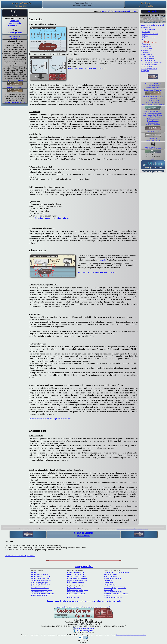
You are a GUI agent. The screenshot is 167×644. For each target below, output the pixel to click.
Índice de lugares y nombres (76, 594)
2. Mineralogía (146, 46)
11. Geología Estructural (149, 65)
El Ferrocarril (108, 580)
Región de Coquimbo (74, 588)
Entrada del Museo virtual (76, 572)
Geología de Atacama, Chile (113, 578)
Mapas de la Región (110, 588)
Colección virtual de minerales (41, 584)
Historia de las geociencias (39, 592)
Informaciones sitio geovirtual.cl (109, 601)
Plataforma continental (153, 102)
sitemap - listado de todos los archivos (61, 601)
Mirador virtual (109, 586)
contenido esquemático (86, 601)
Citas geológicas (153, 123)
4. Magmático (146, 50)
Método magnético (153, 85)
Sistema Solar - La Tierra (150, 34)
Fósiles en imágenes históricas (77, 578)
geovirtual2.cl (62, 607)
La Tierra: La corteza (149, 38)
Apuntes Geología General (153, 111)
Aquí (153, 159)
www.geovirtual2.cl (84, 566)
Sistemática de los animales (40, 588)
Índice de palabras (153, 131)
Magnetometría (15, 23)
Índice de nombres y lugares (113, 598)
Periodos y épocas (153, 119)
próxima (18, 33)
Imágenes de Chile (73, 598)
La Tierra (145, 36)
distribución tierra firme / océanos (153, 104)
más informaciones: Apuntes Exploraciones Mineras (49, 218)
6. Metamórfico (146, 54)
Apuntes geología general (101, 607)
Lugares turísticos (123, 572)
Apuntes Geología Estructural (153, 113)
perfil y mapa (158, 63)
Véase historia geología (15, 80)
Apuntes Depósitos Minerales (153, 115)
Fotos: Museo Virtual (153, 140)
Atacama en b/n (120, 586)
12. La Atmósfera (147, 67)
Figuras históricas (153, 121)
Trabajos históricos (153, 101)
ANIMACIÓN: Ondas (153, 147)
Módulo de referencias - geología (42, 590)
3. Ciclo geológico (147, 48)
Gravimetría (15, 21)
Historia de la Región (110, 574)
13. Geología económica (149, 69)
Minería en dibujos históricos (77, 576)
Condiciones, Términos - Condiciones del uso (133, 529)
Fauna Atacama (109, 584)
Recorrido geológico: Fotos (39, 582)
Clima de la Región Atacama (113, 592)
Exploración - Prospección (153, 125)
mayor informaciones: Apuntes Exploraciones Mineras (98, 272)
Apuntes (34, 572)
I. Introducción (146, 27)
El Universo (146, 32)
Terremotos (146, 44)
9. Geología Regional (148, 61)
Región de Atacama (110, 572)
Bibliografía (145, 71)
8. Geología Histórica (148, 58)
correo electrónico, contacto (85, 628)
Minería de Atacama (110, 576)
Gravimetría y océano (15, 87)
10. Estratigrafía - (147, 63)
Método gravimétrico (153, 87)
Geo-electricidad (15, 25)
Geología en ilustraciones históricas (42, 594)
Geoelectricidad (131, 11)
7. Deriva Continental (148, 56)
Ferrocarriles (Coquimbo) (75, 592)
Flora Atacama (108, 582)
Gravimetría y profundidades (15, 102)
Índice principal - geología (39, 596)
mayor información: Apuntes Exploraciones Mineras (88, 68)
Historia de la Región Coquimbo (78, 590)
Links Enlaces (108, 594)
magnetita (102, 260)
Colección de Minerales (153, 117)
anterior (11, 33)
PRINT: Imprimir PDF (15, 36)
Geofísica (145, 40)
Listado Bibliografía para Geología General (20, 556)
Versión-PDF (15, 38)
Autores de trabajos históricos (77, 580)
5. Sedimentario (147, 52)
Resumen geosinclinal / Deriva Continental (153, 98)
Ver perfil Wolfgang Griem (84, 631)
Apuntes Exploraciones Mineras (41, 580)
